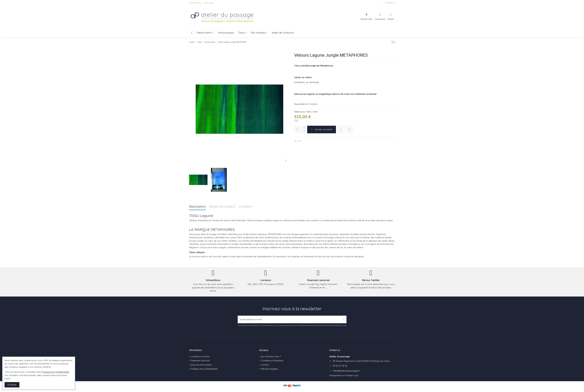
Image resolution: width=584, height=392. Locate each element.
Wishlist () (389, 3)
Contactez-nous (195, 3)
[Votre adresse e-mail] (290, 320)
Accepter (12, 385)
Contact (265, 365)
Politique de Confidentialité (56, 372)
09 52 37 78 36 (340, 366)
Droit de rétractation (201, 365)
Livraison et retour (200, 356)
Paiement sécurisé (200, 361)
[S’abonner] (344, 320)
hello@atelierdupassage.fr (346, 371)
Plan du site (209, 3)
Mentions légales (270, 369)
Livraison (245, 207)
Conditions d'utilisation (272, 361)
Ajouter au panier (322, 129)
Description (197, 207)
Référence (300, 112)
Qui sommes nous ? (271, 356)
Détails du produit (222, 207)
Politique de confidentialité (204, 369)
